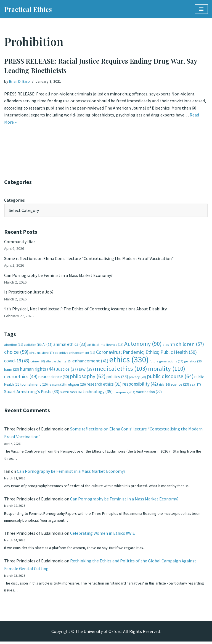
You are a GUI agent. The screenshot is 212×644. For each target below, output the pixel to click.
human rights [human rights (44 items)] (38, 370)
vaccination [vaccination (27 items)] (149, 393)
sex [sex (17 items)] (195, 385)
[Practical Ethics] (28, 9)
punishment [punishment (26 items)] (35, 385)
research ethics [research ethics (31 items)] (104, 385)
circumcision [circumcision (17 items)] (42, 353)
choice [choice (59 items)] (16, 353)
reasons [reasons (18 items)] (57, 385)
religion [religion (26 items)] (76, 385)
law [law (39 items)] (86, 370)
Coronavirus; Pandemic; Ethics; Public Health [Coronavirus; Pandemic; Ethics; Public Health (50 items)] (146, 353)
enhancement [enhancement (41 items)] (90, 362)
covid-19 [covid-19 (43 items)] (17, 362)
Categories (14, 200)
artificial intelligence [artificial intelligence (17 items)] (105, 345)
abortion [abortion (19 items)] (14, 345)
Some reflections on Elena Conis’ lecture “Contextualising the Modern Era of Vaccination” (89, 259)
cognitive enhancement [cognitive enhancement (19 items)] (75, 353)
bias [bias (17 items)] (169, 345)
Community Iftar (20, 242)
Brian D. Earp (19, 81)
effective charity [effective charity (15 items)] (59, 362)
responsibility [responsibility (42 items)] (140, 385)
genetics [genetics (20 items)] (193, 362)
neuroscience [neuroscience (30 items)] (54, 377)
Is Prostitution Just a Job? (29, 292)
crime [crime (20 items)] (38, 362)
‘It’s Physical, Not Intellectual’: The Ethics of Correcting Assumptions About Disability (85, 309)
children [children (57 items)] (190, 345)
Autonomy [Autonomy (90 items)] (143, 345)
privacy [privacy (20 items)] (137, 378)
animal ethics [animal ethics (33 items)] (70, 345)
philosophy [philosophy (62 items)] (88, 377)
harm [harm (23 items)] (12, 370)
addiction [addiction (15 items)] (33, 346)
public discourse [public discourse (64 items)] (170, 377)
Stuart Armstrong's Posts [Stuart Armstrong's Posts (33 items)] (32, 393)
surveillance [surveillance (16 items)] (71, 393)
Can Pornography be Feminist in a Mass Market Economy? (59, 276)
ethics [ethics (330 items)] (129, 360)
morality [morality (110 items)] (167, 369)
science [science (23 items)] (180, 385)
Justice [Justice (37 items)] (67, 370)
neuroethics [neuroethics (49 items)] (21, 377)
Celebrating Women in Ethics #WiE (103, 535)
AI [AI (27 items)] (47, 345)
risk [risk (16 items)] (165, 385)
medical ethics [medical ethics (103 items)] (121, 369)
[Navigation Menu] (201, 9)
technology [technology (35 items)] (98, 393)
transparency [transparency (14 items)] (124, 393)
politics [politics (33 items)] (117, 377)
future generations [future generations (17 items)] (166, 362)
